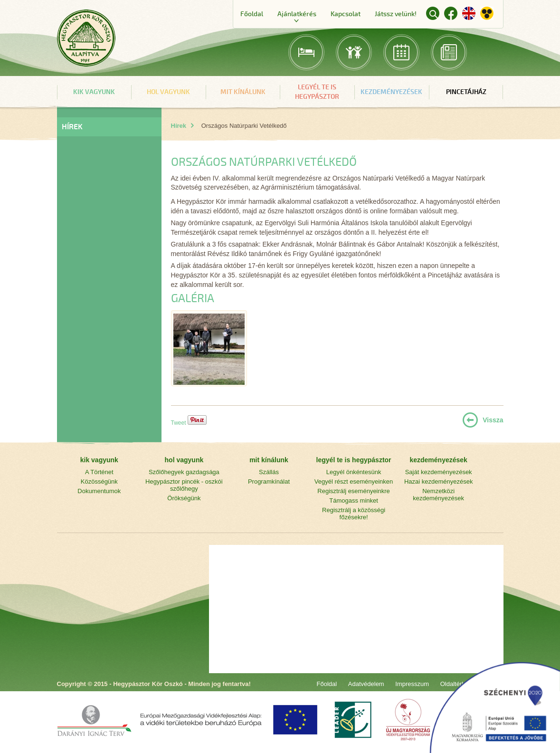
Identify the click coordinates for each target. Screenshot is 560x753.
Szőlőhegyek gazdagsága (184, 472)
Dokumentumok (99, 491)
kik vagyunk (94, 92)
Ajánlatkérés (297, 14)
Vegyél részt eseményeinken (354, 481)
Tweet (179, 423)
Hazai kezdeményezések (439, 481)
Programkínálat (269, 481)
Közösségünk (99, 481)
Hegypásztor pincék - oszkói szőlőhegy (184, 485)
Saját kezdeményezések (439, 472)
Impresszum (412, 684)
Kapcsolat (346, 14)
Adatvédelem (366, 684)
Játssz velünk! (396, 14)
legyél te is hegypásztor (317, 92)
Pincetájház (466, 92)
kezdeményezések (391, 92)
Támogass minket (354, 500)
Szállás (269, 472)
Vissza (493, 420)
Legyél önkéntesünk (354, 472)
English (469, 13)
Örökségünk (184, 498)
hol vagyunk (168, 92)
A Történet (99, 472)
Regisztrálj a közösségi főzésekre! (354, 514)
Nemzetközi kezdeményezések (438, 495)
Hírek (179, 126)
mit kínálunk (243, 92)
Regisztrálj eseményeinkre (353, 491)
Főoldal (252, 14)
